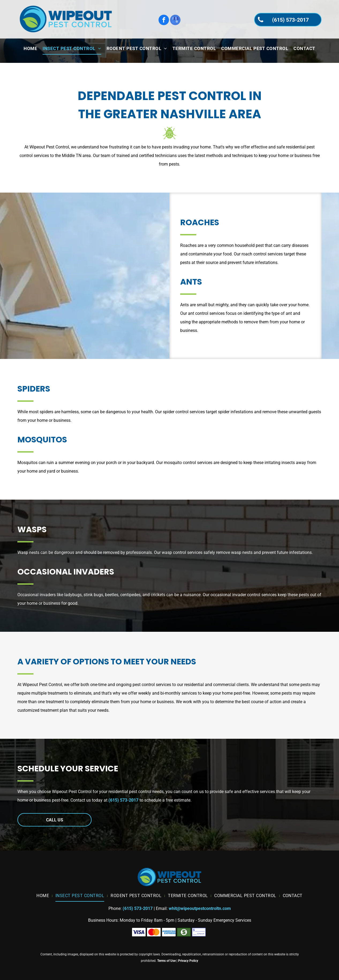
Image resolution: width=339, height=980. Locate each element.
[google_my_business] (175, 21)
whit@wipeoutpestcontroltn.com (200, 908)
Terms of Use (166, 961)
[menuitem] (30, 49)
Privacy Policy (188, 961)
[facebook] (164, 21)
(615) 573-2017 (123, 800)
